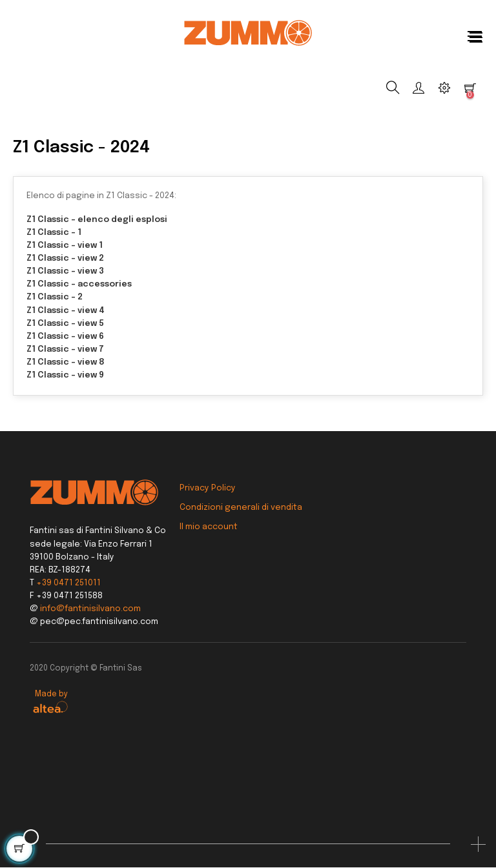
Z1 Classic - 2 (55, 298)
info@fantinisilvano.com (90, 610)
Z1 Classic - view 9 (65, 377)
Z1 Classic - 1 (54, 233)
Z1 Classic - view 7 (65, 351)
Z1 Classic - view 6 (65, 337)
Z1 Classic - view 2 (65, 260)
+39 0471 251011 (68, 584)
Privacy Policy (208, 490)
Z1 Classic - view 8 (66, 364)
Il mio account (209, 528)
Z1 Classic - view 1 (65, 246)
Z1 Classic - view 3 (65, 273)
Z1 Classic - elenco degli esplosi (97, 220)
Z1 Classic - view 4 (66, 311)
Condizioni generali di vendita (241, 509)
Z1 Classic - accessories (79, 286)
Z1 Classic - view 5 (65, 324)
